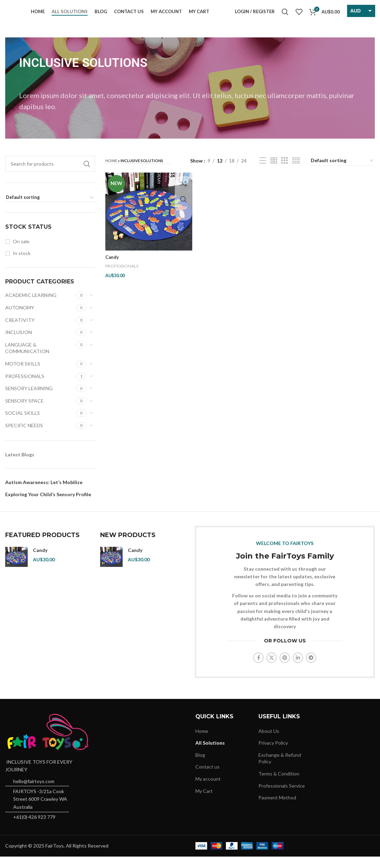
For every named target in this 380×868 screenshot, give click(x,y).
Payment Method (277, 809)
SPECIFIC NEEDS (24, 436)
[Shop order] (50, 209)
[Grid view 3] (285, 172)
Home (111, 172)
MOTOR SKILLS (23, 375)
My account (208, 790)
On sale (21, 252)
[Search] (285, 17)
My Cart (204, 802)
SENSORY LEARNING (29, 399)
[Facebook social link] (258, 669)
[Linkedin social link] (298, 669)
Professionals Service (282, 797)
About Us (269, 742)
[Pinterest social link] (285, 669)
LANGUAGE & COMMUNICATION (27, 359)
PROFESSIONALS (25, 387)
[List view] (263, 172)
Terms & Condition (279, 785)
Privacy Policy (273, 754)
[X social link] (272, 669)
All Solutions (210, 754)
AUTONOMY (20, 319)
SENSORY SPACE (24, 412)
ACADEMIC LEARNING (31, 306)
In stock (22, 265)
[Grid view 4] (296, 172)
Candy (113, 267)
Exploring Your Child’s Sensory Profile (48, 505)
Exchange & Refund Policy (280, 769)
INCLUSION (19, 343)
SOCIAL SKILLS (23, 424)
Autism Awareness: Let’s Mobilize (44, 493)
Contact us (207, 778)
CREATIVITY (20, 331)
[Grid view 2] (274, 172)
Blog (200, 766)
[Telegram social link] (311, 669)
